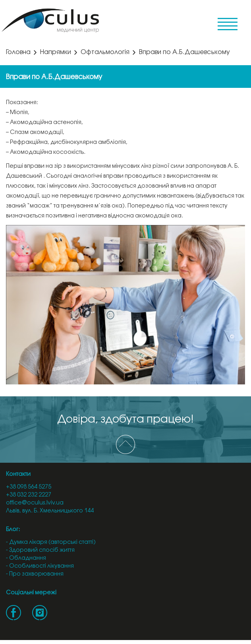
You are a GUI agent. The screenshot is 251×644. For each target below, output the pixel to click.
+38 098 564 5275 (29, 487)
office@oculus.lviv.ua (35, 503)
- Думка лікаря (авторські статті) (51, 542)
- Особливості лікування (40, 566)
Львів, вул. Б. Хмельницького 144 (50, 511)
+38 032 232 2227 (29, 495)
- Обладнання (26, 558)
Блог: (13, 530)
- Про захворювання (35, 574)
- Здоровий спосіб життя (40, 550)
